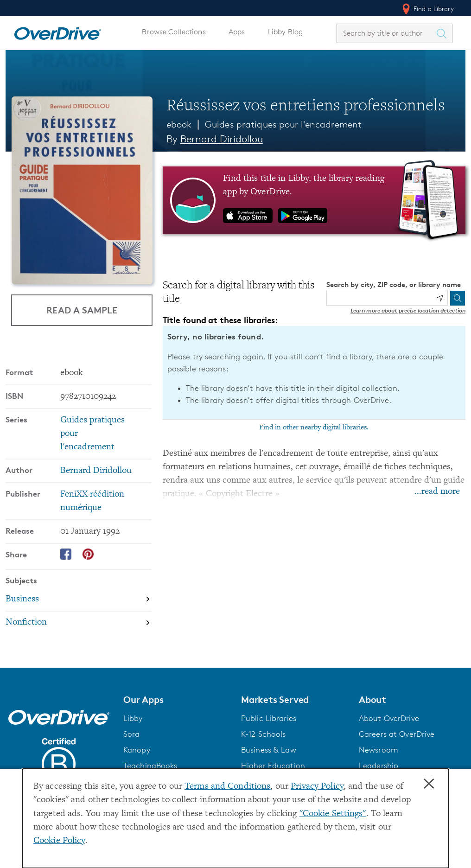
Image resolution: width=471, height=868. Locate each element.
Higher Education (273, 766)
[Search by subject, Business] (79, 599)
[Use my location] (440, 298)
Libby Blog (285, 32)
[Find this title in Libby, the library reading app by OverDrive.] (314, 200)
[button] (177, 700)
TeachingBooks (150, 766)
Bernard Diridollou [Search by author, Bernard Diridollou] (222, 139)
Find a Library (427, 9)
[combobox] (386, 33)
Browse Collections (174, 32)
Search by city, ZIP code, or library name (394, 284)
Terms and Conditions (227, 787)
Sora (132, 734)
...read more (437, 492)
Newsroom (379, 750)
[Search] (458, 298)
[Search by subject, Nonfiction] (79, 623)
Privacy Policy (317, 787)
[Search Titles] (444, 33)
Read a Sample (82, 310)
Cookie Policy (59, 841)
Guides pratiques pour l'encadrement (283, 124)
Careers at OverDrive (397, 734)
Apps (237, 32)
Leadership (379, 766)
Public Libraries (269, 718)
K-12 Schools (263, 734)
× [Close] (429, 784)
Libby (133, 718)
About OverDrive (389, 718)
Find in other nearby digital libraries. (314, 428)
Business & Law (269, 750)
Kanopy (137, 750)
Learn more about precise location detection (408, 310)
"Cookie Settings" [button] (333, 814)
